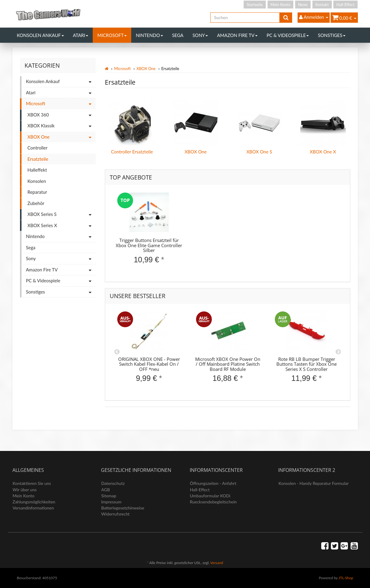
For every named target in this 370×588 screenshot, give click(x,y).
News (303, 5)
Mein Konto (281, 5)
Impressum (111, 502)
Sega (178, 35)
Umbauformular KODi (210, 496)
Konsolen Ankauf (40, 35)
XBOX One (146, 69)
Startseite (255, 5)
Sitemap (109, 496)
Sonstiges (332, 35)
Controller (38, 148)
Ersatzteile (38, 159)
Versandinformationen (33, 508)
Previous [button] (117, 352)
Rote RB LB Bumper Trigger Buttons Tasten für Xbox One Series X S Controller (307, 364)
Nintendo (149, 35)
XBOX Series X (62, 226)
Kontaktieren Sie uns (32, 483)
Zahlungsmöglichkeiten (34, 502)
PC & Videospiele (288, 35)
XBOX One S (259, 152)
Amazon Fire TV (237, 35)
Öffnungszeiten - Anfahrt (213, 483)
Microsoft (112, 35)
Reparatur (37, 192)
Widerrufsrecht (115, 514)
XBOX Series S (62, 215)
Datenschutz (113, 483)
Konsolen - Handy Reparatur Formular (314, 483)
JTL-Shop (346, 578)
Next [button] (338, 352)
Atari (81, 35)
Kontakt (322, 5)
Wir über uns (25, 490)
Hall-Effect (345, 5)
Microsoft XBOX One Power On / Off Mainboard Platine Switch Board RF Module (228, 364)
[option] (149, 233)
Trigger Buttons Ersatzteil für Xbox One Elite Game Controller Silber (149, 245)
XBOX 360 (62, 115)
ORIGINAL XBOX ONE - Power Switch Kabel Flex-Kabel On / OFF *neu (149, 364)
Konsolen (37, 181)
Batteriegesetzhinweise (123, 508)
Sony (200, 35)
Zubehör (36, 203)
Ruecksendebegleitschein (213, 502)
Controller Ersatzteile (132, 152)
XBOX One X (323, 152)
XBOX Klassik (62, 126)
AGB (106, 490)
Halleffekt (37, 170)
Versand (217, 563)
